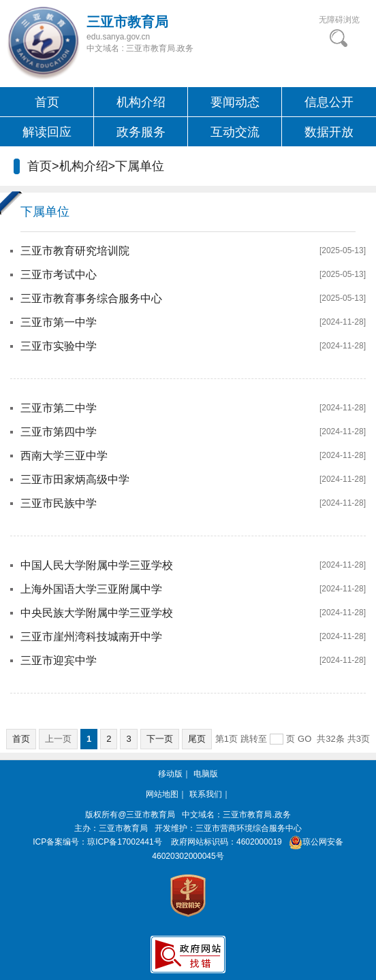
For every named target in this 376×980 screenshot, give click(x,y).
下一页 (160, 739)
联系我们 (206, 794)
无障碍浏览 (339, 20)
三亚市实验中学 (59, 346)
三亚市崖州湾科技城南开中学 (91, 637)
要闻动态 (235, 102)
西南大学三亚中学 (64, 456)
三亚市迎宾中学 (59, 660)
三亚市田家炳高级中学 (75, 479)
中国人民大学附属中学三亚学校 (97, 565)
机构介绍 (141, 102)
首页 (47, 102)
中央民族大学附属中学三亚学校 (97, 613)
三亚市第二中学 (59, 408)
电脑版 (206, 774)
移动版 (170, 774)
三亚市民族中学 (59, 503)
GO (304, 739)
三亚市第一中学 (59, 322)
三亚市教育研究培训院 (75, 251)
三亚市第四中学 (59, 432)
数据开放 (329, 132)
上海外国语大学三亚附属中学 (91, 589)
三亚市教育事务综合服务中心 (91, 298)
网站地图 (162, 794)
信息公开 (329, 102)
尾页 (197, 739)
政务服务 (141, 132)
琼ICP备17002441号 (124, 842)
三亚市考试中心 (59, 275)
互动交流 (235, 132)
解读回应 (47, 132)
